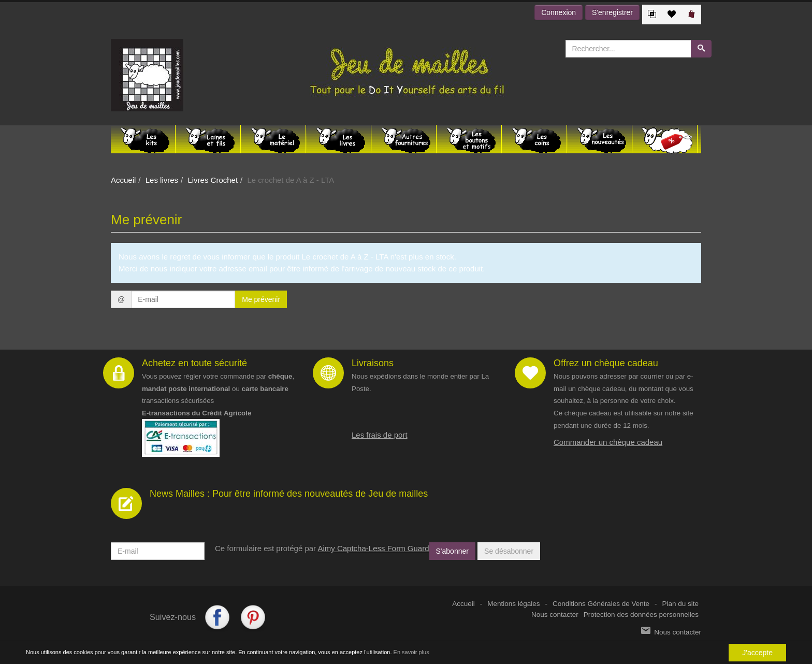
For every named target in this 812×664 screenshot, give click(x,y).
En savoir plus (411, 653)
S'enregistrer (612, 12)
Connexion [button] (559, 12)
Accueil (123, 180)
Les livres (162, 180)
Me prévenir (261, 299)
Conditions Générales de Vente (601, 604)
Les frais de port (380, 435)
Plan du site (680, 604)
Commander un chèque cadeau (608, 442)
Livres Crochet (213, 180)
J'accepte (757, 653)
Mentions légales (513, 604)
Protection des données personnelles (641, 615)
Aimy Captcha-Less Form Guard (373, 548)
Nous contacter (555, 615)
